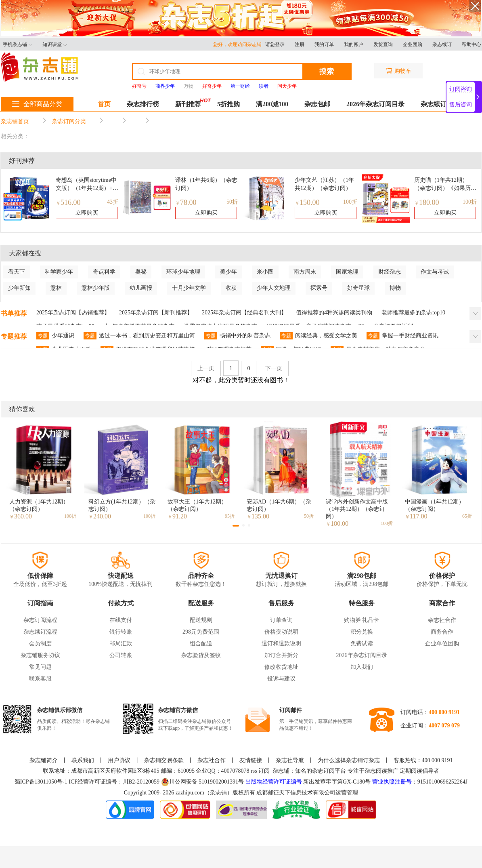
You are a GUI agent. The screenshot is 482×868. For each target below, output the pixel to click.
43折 (113, 202)
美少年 (228, 272)
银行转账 (121, 632)
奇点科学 (104, 272)
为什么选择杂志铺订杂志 (349, 760)
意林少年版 (96, 288)
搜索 (327, 72)
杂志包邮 (317, 104)
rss (254, 771)
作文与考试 (435, 272)
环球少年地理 (183, 272)
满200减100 (272, 104)
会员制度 (40, 644)
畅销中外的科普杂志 (237, 336)
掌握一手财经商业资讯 (402, 336)
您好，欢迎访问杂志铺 (239, 44)
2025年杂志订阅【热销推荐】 (73, 313)
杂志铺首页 (15, 121)
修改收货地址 (281, 667)
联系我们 (83, 760)
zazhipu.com (190, 793)
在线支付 (121, 620)
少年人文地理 (274, 288)
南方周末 (305, 272)
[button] (236, 526)
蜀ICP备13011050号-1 (42, 782)
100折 (350, 202)
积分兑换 (362, 632)
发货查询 (383, 44)
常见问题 (40, 667)
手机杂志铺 (18, 44)
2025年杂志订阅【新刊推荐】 (156, 313)
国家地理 (347, 272)
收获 (231, 288)
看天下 (17, 272)
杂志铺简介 (44, 760)
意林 (56, 288)
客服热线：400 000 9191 (423, 760)
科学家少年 (59, 272)
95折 (230, 516)
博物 (395, 288)
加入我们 (362, 667)
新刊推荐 (188, 104)
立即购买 (87, 213)
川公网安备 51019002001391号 (203, 782)
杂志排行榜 (143, 104)
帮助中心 (472, 44)
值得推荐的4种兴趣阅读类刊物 (334, 313)
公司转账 (121, 655)
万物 (189, 86)
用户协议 (119, 760)
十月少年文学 (189, 288)
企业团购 (413, 44)
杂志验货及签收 (201, 655)
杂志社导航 (290, 760)
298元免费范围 (201, 632)
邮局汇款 (121, 644)
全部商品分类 (37, 104)
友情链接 (251, 760)
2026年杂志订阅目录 (375, 104)
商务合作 (442, 632)
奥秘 (141, 272)
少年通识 (55, 336)
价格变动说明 (281, 632)
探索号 (319, 288)
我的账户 (354, 44)
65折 (467, 516)
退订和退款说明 (281, 644)
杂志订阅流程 (40, 620)
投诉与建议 (281, 679)
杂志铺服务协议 (40, 655)
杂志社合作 (442, 620)
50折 (232, 202)
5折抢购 (228, 104)
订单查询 (281, 620)
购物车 (398, 71)
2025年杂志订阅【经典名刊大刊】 (244, 313)
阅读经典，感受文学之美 (319, 336)
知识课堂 (55, 44)
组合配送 (201, 644)
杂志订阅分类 (69, 121)
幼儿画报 (141, 288)
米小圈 (265, 272)
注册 (300, 44)
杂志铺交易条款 (164, 760)
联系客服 (40, 679)
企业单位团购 (442, 644)
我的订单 (324, 44)
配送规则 (201, 620)
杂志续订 (442, 44)
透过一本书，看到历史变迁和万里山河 (139, 336)
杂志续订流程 (40, 632)
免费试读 (362, 644)
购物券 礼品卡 (362, 620)
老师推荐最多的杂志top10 (413, 313)
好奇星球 (358, 288)
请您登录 (275, 44)
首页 (104, 104)
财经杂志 (390, 272)
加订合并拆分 (281, 655)
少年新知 (19, 288)
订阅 (264, 771)
